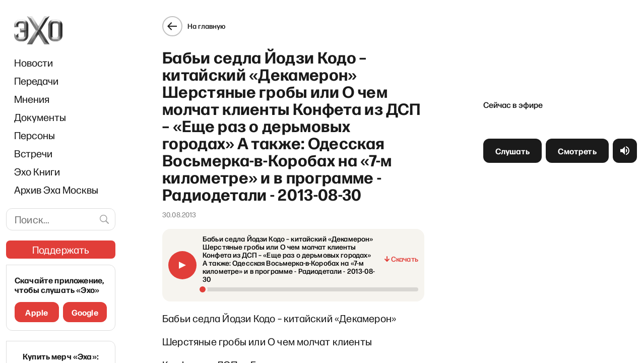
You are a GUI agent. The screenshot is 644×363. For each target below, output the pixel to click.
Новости (34, 63)
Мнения (32, 99)
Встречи (33, 153)
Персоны (35, 135)
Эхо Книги (37, 171)
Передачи (36, 81)
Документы (40, 117)
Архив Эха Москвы (56, 190)
